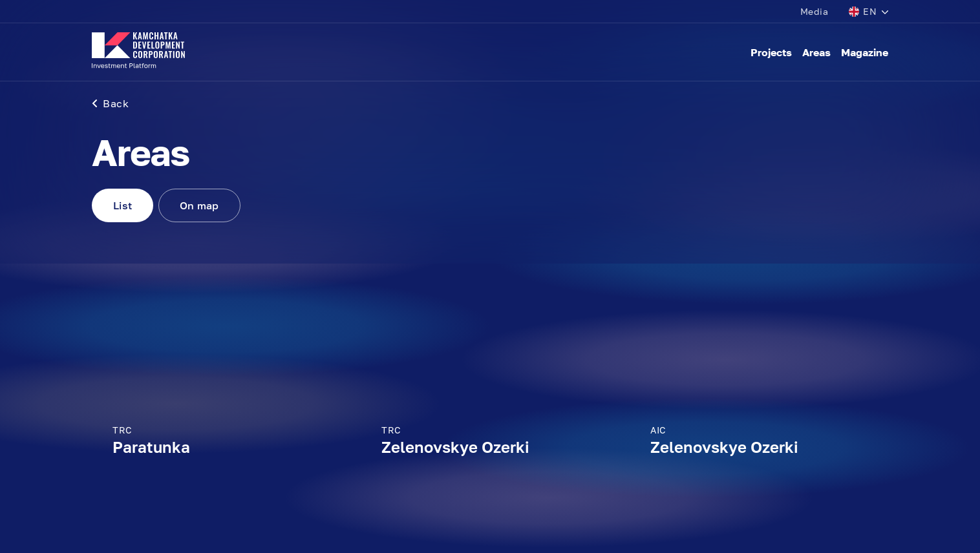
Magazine (865, 52)
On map (199, 205)
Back (110, 103)
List (122, 205)
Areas (816, 52)
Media (815, 11)
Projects (771, 52)
